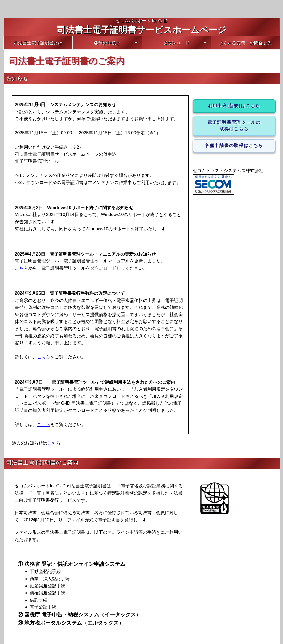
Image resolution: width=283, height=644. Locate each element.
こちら (22, 268)
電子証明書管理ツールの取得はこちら (234, 126)
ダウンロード (176, 43)
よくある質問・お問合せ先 (245, 43)
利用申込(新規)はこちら (234, 106)
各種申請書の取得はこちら (234, 145)
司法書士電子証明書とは (38, 43)
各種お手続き (107, 43)
